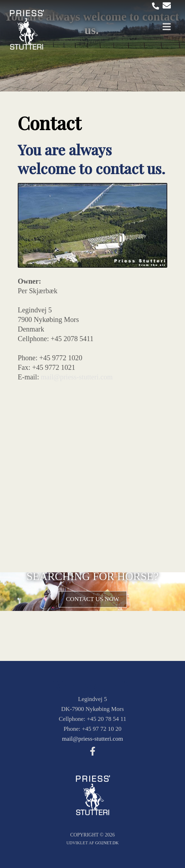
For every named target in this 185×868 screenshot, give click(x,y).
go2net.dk (107, 843)
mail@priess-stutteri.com (77, 377)
